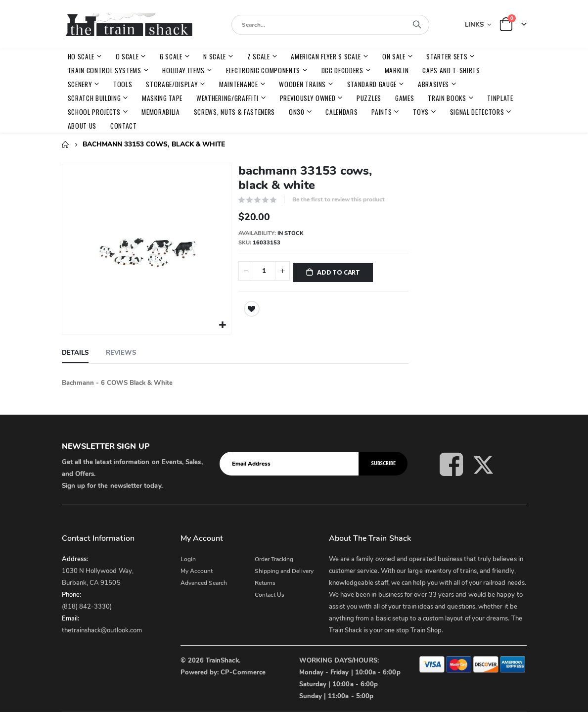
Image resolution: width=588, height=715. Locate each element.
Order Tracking (274, 558)
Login (188, 558)
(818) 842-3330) (87, 606)
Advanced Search (204, 582)
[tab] (75, 352)
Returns (265, 582)
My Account (197, 570)
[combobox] (330, 25)
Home (65, 144)
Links (474, 25)
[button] (222, 324)
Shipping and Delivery (284, 570)
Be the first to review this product (339, 199)
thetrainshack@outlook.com (102, 629)
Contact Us (270, 594)
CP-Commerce (243, 671)
